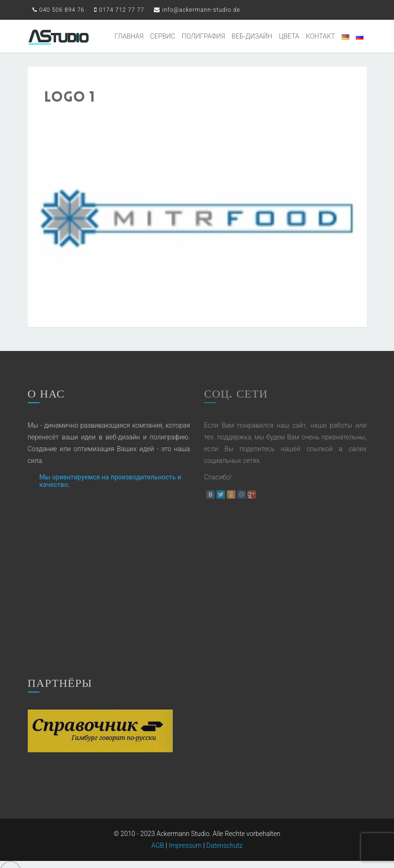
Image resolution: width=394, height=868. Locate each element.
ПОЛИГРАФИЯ (203, 36)
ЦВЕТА (289, 36)
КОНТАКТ (321, 36)
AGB (158, 830)
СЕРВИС (163, 36)
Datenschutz (224, 830)
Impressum (185, 830)
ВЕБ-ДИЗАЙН (252, 36)
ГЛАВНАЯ (129, 36)
